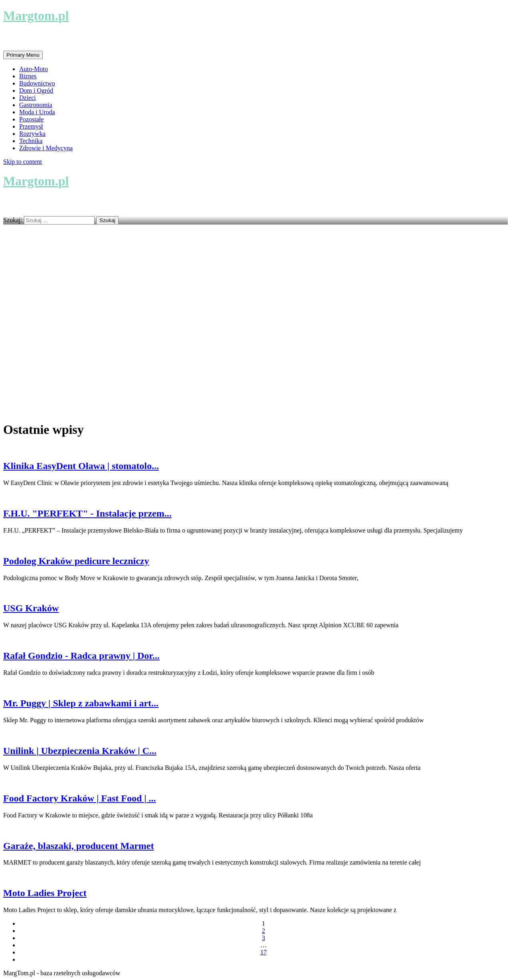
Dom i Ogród (36, 90)
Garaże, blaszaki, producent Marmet (79, 846)
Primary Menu (23, 55)
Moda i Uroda (37, 112)
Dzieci (28, 98)
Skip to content (23, 162)
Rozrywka (32, 134)
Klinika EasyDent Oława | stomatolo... (81, 466)
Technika (31, 141)
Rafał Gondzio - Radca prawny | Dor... (81, 656)
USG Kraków (31, 608)
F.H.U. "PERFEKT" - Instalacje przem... (87, 513)
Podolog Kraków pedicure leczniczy (76, 561)
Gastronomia (36, 105)
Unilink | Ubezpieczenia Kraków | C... (80, 751)
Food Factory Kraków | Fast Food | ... (80, 798)
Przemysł (31, 126)
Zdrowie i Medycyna (46, 148)
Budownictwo (37, 83)
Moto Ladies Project (45, 893)
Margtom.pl (36, 16)
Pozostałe (31, 119)
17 (263, 952)
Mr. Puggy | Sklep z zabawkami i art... (81, 703)
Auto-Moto (34, 69)
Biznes (28, 76)
